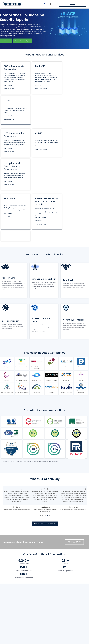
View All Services (10, 89)
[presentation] (41, 516)
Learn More (8, 85)
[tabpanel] (17, 499)
